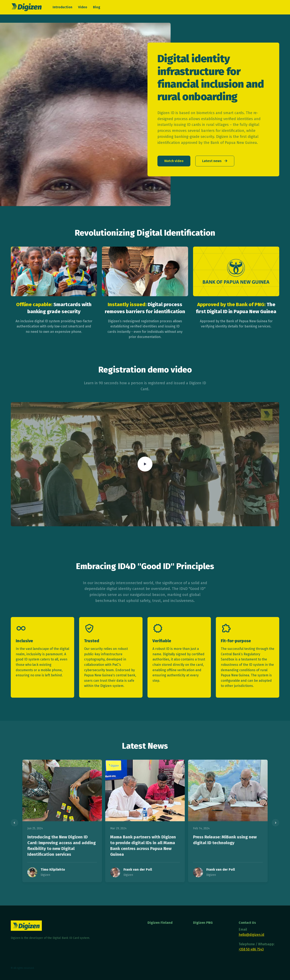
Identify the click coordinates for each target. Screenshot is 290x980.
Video (83, 7)
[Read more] (62, 790)
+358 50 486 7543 (251, 949)
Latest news (215, 161)
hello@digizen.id (251, 935)
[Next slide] (275, 823)
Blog (97, 7)
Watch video (174, 161)
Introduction (62, 7)
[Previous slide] (15, 823)
